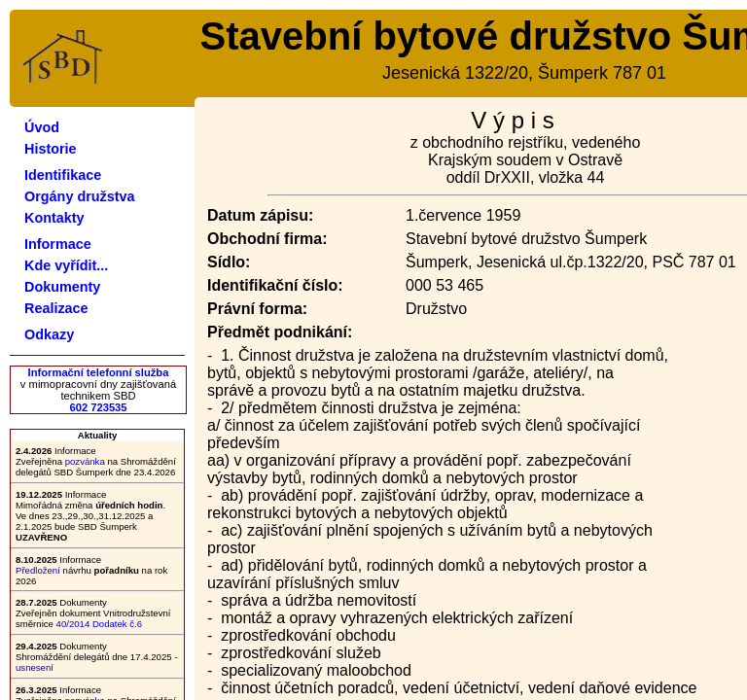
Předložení (38, 570)
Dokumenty (62, 287)
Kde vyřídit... (66, 265)
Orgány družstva (80, 196)
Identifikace (63, 175)
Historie (51, 149)
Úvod (42, 127)
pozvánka (85, 461)
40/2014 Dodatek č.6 (100, 624)
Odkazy (49, 334)
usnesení (35, 667)
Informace (58, 244)
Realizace (56, 308)
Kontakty (54, 218)
